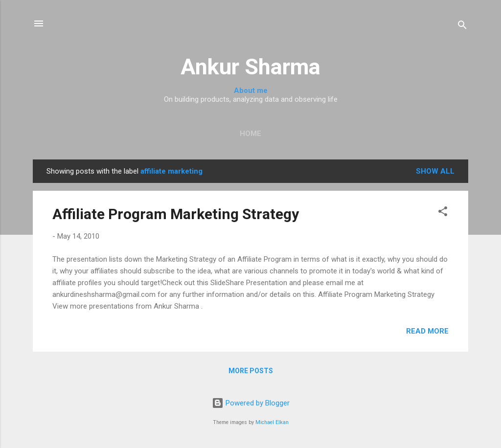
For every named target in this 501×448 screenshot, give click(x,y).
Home (250, 134)
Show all (435, 171)
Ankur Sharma (250, 67)
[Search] (462, 27)
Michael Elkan (272, 422)
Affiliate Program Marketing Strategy (176, 214)
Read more (427, 331)
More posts (251, 371)
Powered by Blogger (251, 403)
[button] (443, 213)
